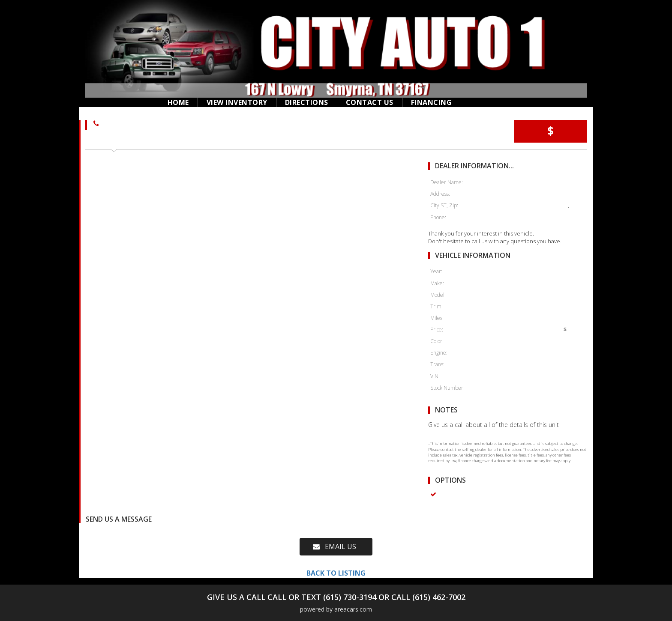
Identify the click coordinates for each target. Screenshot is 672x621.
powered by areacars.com (336, 609)
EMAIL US (334, 546)
